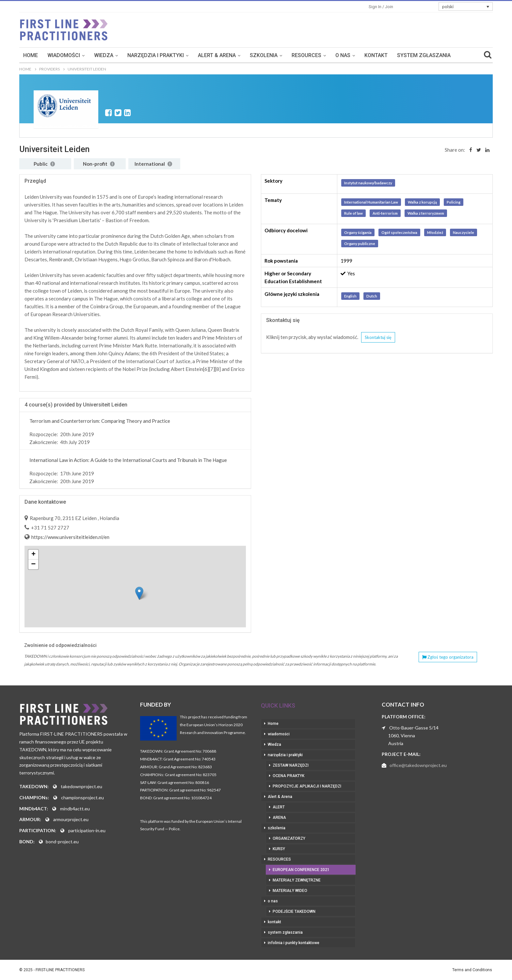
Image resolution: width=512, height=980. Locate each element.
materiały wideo (290, 891)
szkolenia (293, 55)
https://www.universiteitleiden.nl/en (70, 537)
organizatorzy (289, 838)
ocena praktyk (288, 776)
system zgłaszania (285, 932)
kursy (279, 849)
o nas (372, 55)
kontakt (405, 55)
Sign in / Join (381, 7)
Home (60, 55)
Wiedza (133, 55)
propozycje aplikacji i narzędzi (307, 786)
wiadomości (93, 55)
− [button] (33, 564)
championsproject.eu (82, 797)
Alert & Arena (246, 55)
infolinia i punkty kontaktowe (294, 943)
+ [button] (33, 555)
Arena (279, 818)
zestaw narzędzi (291, 765)
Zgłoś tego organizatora (448, 657)
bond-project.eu (62, 842)
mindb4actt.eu (75, 809)
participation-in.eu (87, 830)
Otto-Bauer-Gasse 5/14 (414, 728)
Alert (279, 807)
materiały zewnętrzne (297, 880)
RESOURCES (336, 55)
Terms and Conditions (472, 970)
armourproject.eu (71, 819)
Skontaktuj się (378, 337)
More (433, 55)
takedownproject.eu (81, 786)
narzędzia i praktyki (185, 55)
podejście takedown (294, 911)
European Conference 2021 (301, 870)
